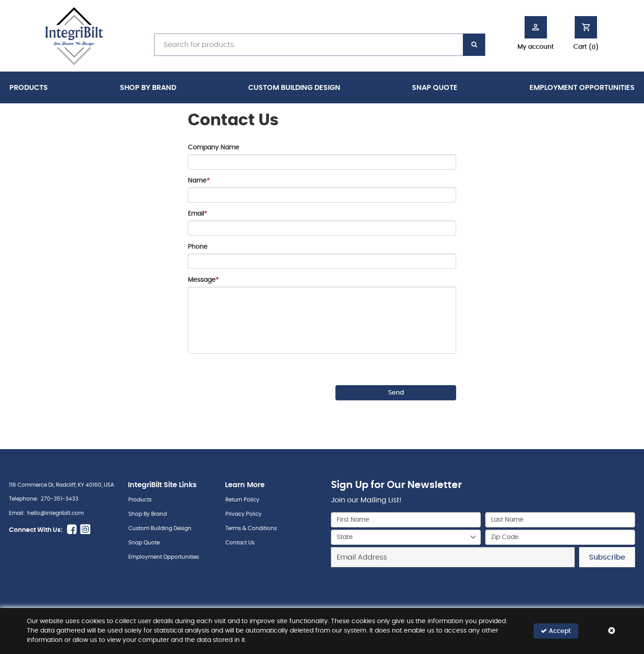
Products (29, 88)
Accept (556, 631)
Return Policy (242, 500)
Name (199, 181)
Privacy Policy (244, 514)
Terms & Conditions (251, 528)
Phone (198, 247)
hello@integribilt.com (55, 513)
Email (197, 214)
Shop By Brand (148, 88)
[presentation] (256, 385)
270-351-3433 (59, 499)
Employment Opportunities (582, 88)
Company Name (214, 148)
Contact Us (240, 543)
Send (396, 393)
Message (203, 280)
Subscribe (607, 557)
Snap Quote (435, 88)
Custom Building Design (294, 88)
